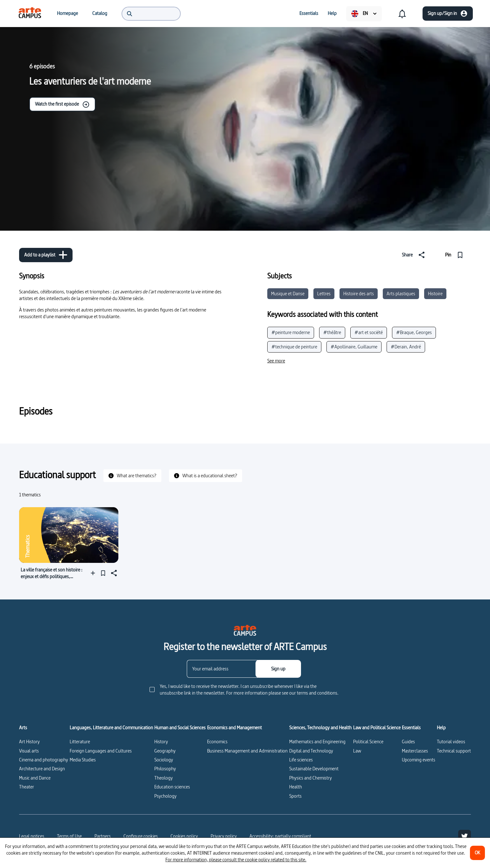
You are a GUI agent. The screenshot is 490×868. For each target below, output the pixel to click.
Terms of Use (69, 836)
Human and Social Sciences (180, 728)
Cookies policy (184, 836)
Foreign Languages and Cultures (101, 751)
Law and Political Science (377, 728)
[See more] (276, 361)
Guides (408, 742)
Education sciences (172, 787)
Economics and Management (234, 728)
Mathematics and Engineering (317, 742)
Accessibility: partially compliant (280, 836)
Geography (165, 751)
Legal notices (32, 836)
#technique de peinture (294, 347)
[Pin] (455, 255)
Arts (23, 728)
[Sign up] (278, 669)
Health (296, 787)
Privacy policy (224, 836)
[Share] (415, 255)
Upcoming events (419, 760)
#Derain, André (406, 347)
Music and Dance (35, 778)
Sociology (164, 760)
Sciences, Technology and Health (320, 728)
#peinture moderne (291, 332)
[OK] (477, 853)
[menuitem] (30, 13)
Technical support (454, 751)
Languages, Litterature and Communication (111, 728)
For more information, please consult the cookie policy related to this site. (236, 860)
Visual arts (29, 751)
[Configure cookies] (141, 836)
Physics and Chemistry (311, 778)
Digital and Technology (311, 751)
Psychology (165, 796)
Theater (27, 787)
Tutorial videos (451, 742)
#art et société (369, 332)
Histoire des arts (359, 294)
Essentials (411, 728)
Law (357, 751)
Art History (29, 742)
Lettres (324, 294)
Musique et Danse (288, 294)
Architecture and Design (42, 769)
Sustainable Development (314, 769)
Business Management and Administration (247, 751)
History (161, 742)
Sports (295, 796)
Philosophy (165, 769)
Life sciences (301, 760)
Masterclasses (415, 751)
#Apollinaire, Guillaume (354, 347)
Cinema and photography (44, 760)
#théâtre (332, 332)
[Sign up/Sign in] (448, 14)
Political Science (368, 742)
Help (441, 728)
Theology (164, 778)
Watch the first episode (62, 104)
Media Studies (83, 760)
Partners (103, 836)
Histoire (435, 294)
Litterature (80, 742)
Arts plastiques (401, 294)
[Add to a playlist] (46, 255)
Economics (217, 742)
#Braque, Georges (414, 332)
